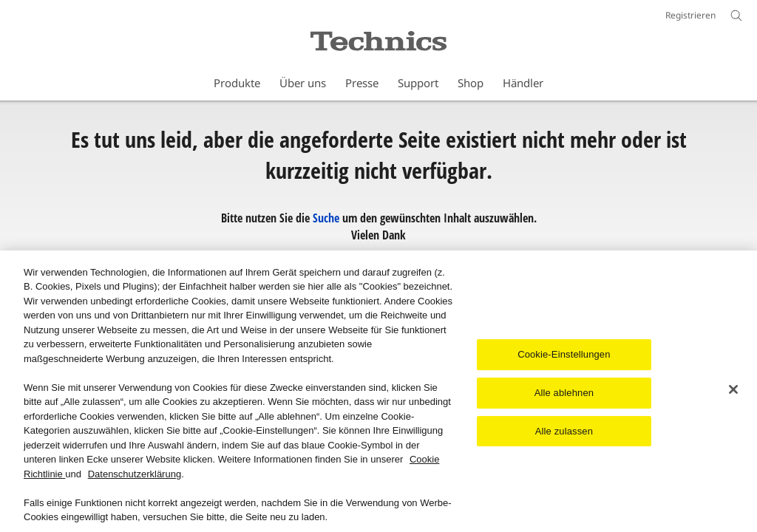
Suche (326, 218)
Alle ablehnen (564, 393)
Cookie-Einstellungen (564, 356)
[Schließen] (733, 391)
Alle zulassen (564, 432)
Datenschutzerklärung (135, 475)
